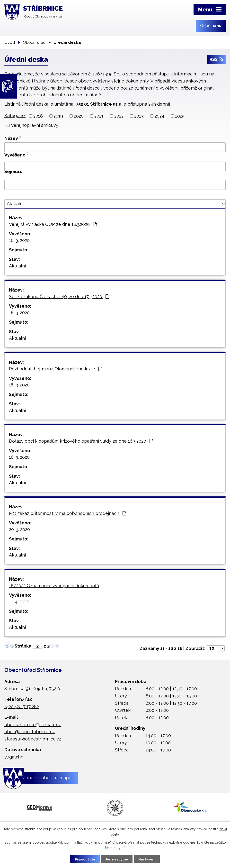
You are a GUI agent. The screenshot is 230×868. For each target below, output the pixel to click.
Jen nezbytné (117, 859)
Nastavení (149, 859)
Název (11, 138)
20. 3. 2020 (19, 529)
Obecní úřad (34, 42)
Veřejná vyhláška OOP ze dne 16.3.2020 (53, 224)
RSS (216, 60)
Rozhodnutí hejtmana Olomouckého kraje (56, 369)
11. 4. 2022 (19, 602)
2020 (79, 116)
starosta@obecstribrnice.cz (33, 739)
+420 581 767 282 (22, 707)
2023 (139, 116)
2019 (58, 116)
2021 (99, 116)
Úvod (10, 42)
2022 (119, 116)
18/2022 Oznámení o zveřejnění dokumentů (54, 586)
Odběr (211, 26)
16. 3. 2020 (19, 240)
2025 (180, 116)
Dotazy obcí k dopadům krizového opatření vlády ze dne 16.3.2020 (81, 441)
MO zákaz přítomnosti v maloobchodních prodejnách (68, 513)
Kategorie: (15, 115)
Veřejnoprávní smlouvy (35, 125)
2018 (38, 116)
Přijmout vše (83, 859)
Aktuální (17, 266)
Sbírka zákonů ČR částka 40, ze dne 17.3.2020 (59, 297)
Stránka (23, 646)
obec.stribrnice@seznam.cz (33, 725)
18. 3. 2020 (19, 313)
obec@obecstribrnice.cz (30, 732)
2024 (159, 116)
